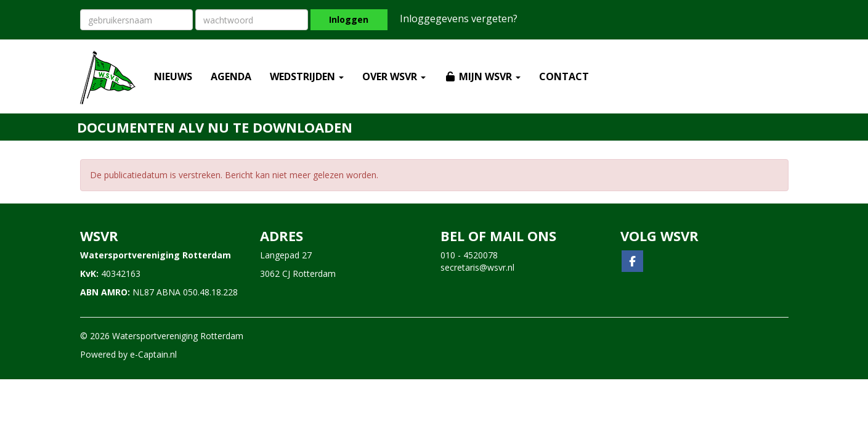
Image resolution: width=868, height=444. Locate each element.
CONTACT (564, 76)
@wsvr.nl (477, 267)
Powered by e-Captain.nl (128, 354)
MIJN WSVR (482, 76)
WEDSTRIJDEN (307, 76)
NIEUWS (173, 76)
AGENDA (231, 76)
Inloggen (349, 19)
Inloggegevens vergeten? (459, 18)
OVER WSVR (394, 76)
